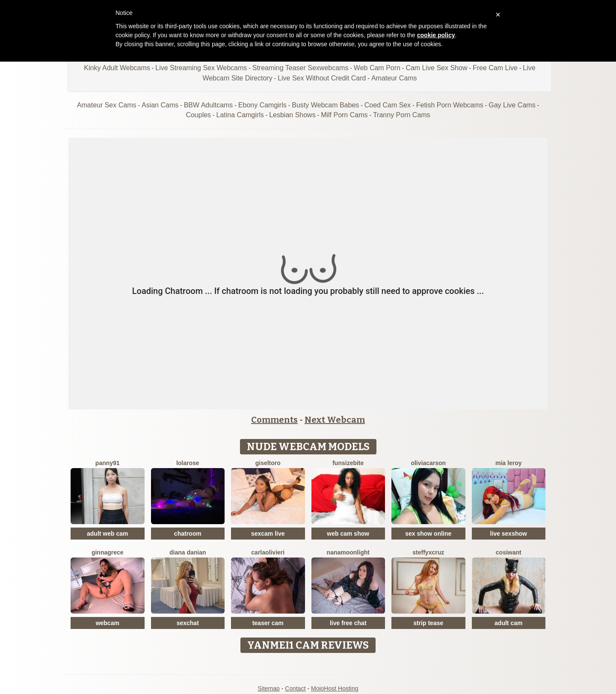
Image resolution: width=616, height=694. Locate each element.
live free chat (348, 623)
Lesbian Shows (292, 115)
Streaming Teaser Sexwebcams (301, 68)
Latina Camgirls (240, 115)
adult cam (508, 623)
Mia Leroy (508, 463)
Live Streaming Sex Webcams (201, 68)
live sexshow (509, 534)
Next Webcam (335, 420)
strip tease (428, 623)
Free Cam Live (495, 68)
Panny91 (108, 463)
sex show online (428, 534)
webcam (108, 623)
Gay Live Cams (512, 105)
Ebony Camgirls (262, 105)
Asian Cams (160, 105)
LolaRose (188, 463)
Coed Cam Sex (388, 105)
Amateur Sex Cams (107, 105)
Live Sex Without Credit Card (322, 78)
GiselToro (268, 463)
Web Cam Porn (377, 68)
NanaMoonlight (348, 552)
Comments (274, 420)
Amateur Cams (394, 78)
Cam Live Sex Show (436, 68)
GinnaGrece (108, 552)
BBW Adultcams (209, 105)
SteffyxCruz (428, 552)
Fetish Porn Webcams (450, 105)
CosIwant (509, 552)
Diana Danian (188, 552)
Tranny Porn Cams (402, 115)
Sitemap (268, 688)
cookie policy (436, 35)
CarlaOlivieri (268, 552)
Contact (295, 688)
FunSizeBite (348, 463)
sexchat (188, 623)
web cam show (348, 534)
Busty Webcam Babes (325, 105)
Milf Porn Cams (344, 115)
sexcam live (268, 534)
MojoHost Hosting (335, 688)
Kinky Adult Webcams (117, 68)
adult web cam (107, 534)
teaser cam (268, 623)
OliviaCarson (428, 463)
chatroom (188, 534)
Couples (198, 115)
